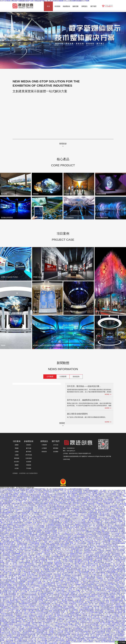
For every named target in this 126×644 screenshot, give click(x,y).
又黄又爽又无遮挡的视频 (36, 611)
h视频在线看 (109, 577)
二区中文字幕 (115, 535)
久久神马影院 (39, 508)
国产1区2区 (46, 501)
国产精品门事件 (78, 540)
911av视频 (11, 612)
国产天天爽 (98, 559)
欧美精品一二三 (48, 493)
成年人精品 (69, 620)
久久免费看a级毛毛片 (118, 536)
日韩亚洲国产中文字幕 (34, 581)
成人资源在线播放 (60, 493)
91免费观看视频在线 (102, 558)
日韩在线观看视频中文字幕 (17, 574)
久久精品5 (3, 490)
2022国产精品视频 (81, 546)
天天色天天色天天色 (92, 630)
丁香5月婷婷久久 (71, 571)
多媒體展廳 (22, 473)
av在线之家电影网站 (7, 615)
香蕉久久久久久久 (76, 517)
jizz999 (41, 592)
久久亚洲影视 (53, 499)
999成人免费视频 (76, 615)
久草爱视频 (100, 504)
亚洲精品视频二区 (45, 535)
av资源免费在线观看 (75, 559)
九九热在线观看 (88, 642)
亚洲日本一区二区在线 (14, 521)
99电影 (60, 554)
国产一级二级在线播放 (96, 526)
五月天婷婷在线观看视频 (81, 530)
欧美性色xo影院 (5, 633)
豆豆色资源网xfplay (88, 558)
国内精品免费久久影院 (96, 499)
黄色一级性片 (49, 542)
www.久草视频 (116, 515)
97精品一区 (119, 502)
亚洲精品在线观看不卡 (115, 580)
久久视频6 (46, 557)
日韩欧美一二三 (47, 561)
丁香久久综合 (50, 517)
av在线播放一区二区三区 (55, 520)
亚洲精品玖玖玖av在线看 (11, 590)
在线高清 (50, 505)
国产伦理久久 (93, 505)
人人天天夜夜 (46, 555)
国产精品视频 (73, 568)
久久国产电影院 (83, 604)
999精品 (59, 586)
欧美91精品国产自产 (12, 548)
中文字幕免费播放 (60, 627)
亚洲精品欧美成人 (19, 527)
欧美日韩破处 (118, 520)
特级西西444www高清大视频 (90, 623)
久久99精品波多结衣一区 (106, 548)
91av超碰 (38, 540)
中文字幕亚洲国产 (61, 502)
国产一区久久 (105, 521)
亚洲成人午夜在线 (69, 523)
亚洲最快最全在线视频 (13, 602)
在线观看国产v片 (101, 552)
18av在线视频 (28, 502)
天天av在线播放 (28, 510)
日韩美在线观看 (24, 536)
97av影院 (39, 490)
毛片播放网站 (45, 628)
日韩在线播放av (47, 627)
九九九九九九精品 (81, 521)
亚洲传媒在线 (75, 508)
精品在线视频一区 (29, 533)
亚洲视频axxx (37, 551)
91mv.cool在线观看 (106, 637)
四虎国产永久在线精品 (71, 609)
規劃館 (17, 445)
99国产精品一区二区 (106, 492)
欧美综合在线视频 (76, 492)
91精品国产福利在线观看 (57, 640)
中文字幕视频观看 (32, 535)
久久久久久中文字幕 (41, 510)
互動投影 (29, 465)
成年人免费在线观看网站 (36, 517)
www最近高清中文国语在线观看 (44, 502)
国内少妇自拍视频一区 (118, 521)
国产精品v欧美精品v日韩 (108, 565)
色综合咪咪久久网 (74, 592)
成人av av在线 (110, 568)
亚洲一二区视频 (5, 561)
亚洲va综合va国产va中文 (53, 601)
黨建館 (17, 465)
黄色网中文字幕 (12, 586)
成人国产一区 (52, 602)
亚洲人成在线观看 (119, 551)
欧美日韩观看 (36, 496)
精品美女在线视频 (6, 549)
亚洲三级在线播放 (10, 593)
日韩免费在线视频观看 (10, 623)
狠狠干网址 (64, 568)
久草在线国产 (67, 540)
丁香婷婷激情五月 (12, 508)
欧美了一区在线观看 (82, 583)
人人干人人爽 (17, 502)
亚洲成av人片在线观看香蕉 (78, 587)
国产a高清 (88, 529)
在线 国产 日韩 (116, 567)
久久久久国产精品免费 (76, 636)
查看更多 (63, 144)
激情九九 (78, 565)
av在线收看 (42, 520)
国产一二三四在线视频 (23, 511)
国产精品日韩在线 (9, 573)
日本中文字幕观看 (30, 612)
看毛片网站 (51, 567)
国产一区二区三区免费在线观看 (82, 586)
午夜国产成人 (56, 533)
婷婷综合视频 (46, 496)
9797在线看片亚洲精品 (47, 549)
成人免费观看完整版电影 (46, 593)
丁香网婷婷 (4, 529)
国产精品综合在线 (99, 539)
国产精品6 (117, 576)
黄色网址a (9, 530)
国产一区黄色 (23, 520)
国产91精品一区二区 (101, 549)
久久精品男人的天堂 (118, 512)
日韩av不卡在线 (25, 601)
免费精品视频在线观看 (91, 490)
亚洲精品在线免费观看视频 (61, 508)
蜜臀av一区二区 (76, 593)
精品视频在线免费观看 (76, 630)
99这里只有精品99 (19, 584)
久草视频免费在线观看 (54, 524)
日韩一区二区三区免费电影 (102, 617)
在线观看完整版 (92, 515)
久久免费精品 (69, 639)
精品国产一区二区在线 (103, 543)
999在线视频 (43, 499)
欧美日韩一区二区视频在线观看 (17, 543)
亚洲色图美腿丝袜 (39, 599)
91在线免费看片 (77, 576)
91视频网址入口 (49, 592)
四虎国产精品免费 (13, 490)
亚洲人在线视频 (63, 630)
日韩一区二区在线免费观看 (111, 599)
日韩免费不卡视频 (104, 515)
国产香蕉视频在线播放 (10, 496)
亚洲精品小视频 (26, 636)
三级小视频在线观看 (7, 501)
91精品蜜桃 (49, 611)
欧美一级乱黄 (13, 592)
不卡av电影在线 (12, 620)
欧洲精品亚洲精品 (6, 527)
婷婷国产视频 (85, 508)
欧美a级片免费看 (10, 545)
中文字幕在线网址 (17, 539)
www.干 (88, 496)
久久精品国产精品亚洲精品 (112, 554)
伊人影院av (47, 518)
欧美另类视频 (105, 606)
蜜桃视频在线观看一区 (61, 611)
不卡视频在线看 (118, 508)
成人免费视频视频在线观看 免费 (115, 612)
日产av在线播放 (65, 642)
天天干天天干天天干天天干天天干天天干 (71, 532)
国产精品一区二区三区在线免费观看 (87, 624)
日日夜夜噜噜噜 (34, 543)
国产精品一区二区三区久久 (84, 539)
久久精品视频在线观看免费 (55, 507)
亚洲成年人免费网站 (105, 551)
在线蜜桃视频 (93, 512)
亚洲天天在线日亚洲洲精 (91, 628)
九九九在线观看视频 (37, 633)
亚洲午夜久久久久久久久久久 (18, 529)
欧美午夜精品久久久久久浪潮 (36, 584)
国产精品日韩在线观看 (23, 537)
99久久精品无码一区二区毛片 (99, 574)
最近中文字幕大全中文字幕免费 (114, 501)
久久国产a (55, 642)
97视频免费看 (63, 636)
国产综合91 (68, 558)
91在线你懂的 (5, 514)
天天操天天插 (111, 633)
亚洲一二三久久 (120, 548)
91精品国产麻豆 (69, 565)
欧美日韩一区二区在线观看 (52, 605)
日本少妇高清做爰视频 (40, 559)
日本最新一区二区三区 (58, 589)
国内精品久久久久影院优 (56, 511)
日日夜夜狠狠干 (96, 599)
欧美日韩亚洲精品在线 (64, 545)
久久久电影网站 (94, 502)
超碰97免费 (61, 620)
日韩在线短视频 (22, 545)
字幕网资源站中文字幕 (30, 626)
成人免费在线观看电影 (109, 642)
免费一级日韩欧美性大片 (21, 549)
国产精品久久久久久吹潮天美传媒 (65, 505)
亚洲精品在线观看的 (104, 567)
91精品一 (43, 606)
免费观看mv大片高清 (106, 604)
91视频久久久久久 (119, 637)
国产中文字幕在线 (14, 499)
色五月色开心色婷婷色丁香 (65, 583)
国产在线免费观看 (6, 502)
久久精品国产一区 (109, 561)
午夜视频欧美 (5, 626)
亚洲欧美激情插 (71, 640)
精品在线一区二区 (51, 554)
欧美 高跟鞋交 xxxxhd (41, 523)
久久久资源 (18, 571)
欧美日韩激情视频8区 (17, 523)
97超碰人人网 (118, 615)
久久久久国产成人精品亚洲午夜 (43, 577)
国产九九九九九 (89, 554)
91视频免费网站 (80, 639)
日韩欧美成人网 (48, 551)
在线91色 (111, 639)
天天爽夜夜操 (9, 636)
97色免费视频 (67, 598)
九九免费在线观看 (49, 583)
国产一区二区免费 (53, 596)
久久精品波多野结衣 (109, 587)
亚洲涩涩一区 (12, 505)
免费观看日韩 (14, 495)
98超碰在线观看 (120, 559)
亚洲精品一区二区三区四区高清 (24, 540)
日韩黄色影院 (24, 495)
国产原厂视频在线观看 (55, 606)
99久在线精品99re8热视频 (53, 598)
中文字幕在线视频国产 (17, 583)
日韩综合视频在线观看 (90, 517)
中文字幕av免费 (114, 549)
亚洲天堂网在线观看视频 (83, 631)
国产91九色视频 (32, 576)
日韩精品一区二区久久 (88, 567)
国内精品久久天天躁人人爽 (86, 495)
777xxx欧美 (4, 499)
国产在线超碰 (56, 579)
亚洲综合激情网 (117, 542)
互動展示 (29, 445)
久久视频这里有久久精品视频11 (89, 536)
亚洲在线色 (50, 558)
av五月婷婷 (9, 492)
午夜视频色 (111, 596)
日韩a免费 (48, 508)
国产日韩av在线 (60, 577)
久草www (63, 581)
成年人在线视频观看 (71, 621)
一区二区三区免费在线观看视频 (58, 587)
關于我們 (93, 6)
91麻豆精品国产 (80, 601)
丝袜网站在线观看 (35, 627)
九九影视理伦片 (54, 546)
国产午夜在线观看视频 (42, 539)
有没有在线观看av (40, 618)
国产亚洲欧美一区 (91, 548)
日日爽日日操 (48, 590)
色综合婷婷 (6, 554)
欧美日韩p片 (32, 574)
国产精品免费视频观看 (80, 512)
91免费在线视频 (54, 521)
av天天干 (30, 526)
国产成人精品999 (98, 510)
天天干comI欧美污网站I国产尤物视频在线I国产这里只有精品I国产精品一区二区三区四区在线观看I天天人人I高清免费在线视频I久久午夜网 (45, 489)
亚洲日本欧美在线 (12, 520)
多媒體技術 (66, 6)
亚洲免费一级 (88, 549)
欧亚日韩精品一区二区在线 (15, 551)
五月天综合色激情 (60, 515)
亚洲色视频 (22, 586)
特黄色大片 (63, 536)
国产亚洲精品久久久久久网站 (62, 512)
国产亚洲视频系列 (12, 536)
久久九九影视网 (92, 493)
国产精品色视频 (105, 623)
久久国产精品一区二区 (77, 626)
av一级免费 (9, 576)
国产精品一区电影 (58, 604)
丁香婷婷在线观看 (101, 639)
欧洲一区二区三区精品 (40, 636)
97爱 (94, 507)
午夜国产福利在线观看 (50, 536)
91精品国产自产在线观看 (84, 507)
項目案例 (57, 6)
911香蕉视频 (111, 517)
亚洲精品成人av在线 (35, 605)
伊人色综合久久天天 (107, 581)
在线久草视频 (65, 543)
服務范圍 (75, 6)
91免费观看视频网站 (79, 537)
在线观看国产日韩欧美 (12, 493)
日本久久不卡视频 (25, 623)
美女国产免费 (102, 596)
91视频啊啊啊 (16, 554)
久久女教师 (30, 527)
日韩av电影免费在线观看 (33, 532)
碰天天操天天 (94, 580)
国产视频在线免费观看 (87, 611)
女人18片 (36, 589)
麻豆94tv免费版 (5, 558)
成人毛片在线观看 (97, 576)
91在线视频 (55, 518)
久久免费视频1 (33, 499)
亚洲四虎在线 (18, 614)
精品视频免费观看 (96, 561)
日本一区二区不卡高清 (46, 624)
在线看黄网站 (93, 518)
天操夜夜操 (25, 633)
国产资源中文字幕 (38, 601)
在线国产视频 (45, 543)
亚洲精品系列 (79, 551)
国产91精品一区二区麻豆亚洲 (15, 570)
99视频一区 (86, 615)
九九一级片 (109, 615)
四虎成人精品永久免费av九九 (105, 609)
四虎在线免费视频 (103, 593)
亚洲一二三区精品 (12, 562)
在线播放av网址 (6, 608)
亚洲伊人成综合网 (36, 536)
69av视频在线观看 (45, 576)
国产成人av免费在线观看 (8, 552)
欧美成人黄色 (16, 633)
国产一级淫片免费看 (20, 598)
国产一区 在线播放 (20, 576)
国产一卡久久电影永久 (89, 592)
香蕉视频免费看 (37, 623)
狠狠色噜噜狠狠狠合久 (25, 589)
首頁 (48, 6)
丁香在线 (97, 642)
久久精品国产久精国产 (49, 529)
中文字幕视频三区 (12, 604)
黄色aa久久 (100, 577)
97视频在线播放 (8, 624)
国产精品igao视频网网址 (91, 637)
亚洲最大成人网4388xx (79, 511)
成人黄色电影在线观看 (50, 532)
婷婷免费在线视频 (107, 557)
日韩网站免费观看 (82, 499)
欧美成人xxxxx (35, 606)
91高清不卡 (87, 533)
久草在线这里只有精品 (48, 552)
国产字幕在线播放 (26, 548)
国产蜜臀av (95, 496)
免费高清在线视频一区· (12, 595)
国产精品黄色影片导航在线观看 (53, 495)
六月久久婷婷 (23, 564)
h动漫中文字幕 (72, 536)
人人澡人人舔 (65, 492)
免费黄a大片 (118, 498)
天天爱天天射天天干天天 (44, 515)
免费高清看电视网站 (41, 504)
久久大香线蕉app (97, 498)
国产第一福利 (94, 604)
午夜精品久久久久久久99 (26, 552)
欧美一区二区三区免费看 (51, 581)
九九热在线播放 (40, 526)
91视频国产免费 (80, 584)
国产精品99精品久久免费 (33, 565)
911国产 (71, 584)
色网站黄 (23, 493)
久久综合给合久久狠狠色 (22, 624)
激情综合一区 (70, 507)
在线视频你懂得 (46, 498)
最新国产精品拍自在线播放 (80, 634)
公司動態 (50, 377)
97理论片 (77, 542)
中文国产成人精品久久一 (67, 599)
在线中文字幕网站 (62, 592)
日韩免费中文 (100, 495)
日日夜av (20, 568)
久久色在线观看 (40, 527)
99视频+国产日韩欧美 (28, 490)
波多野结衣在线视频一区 (34, 570)
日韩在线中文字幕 (84, 595)
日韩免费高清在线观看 (73, 570)
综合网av (93, 583)
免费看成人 (54, 539)
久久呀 (88, 599)
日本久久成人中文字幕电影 (84, 606)
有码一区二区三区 (66, 490)
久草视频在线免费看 (54, 548)
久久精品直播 (57, 576)
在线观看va (100, 524)
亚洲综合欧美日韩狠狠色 (54, 526)
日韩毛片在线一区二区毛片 (93, 540)
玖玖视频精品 (116, 514)
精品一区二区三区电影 (39, 511)
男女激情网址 (78, 628)
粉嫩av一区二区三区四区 (84, 590)
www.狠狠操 (113, 518)
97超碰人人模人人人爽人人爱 (32, 557)
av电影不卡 (103, 580)
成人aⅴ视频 (20, 532)
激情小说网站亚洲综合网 (91, 581)
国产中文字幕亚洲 (16, 510)
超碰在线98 (82, 493)
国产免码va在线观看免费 (103, 511)
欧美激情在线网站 (109, 598)
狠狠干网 (69, 637)
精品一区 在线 (114, 558)
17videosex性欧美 (68, 548)
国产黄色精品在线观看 (81, 526)
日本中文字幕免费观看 (26, 508)
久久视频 (104, 529)
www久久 (100, 583)
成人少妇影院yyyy (103, 507)
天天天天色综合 (112, 627)
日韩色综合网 (101, 633)
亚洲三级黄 (5, 495)
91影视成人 (117, 628)
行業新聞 (63, 377)
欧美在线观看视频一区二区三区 (88, 571)
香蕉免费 (97, 606)
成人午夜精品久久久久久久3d (27, 593)
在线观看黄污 (92, 596)
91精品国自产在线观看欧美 (31, 579)
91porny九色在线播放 (14, 557)
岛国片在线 (61, 571)
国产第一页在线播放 (89, 570)
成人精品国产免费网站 (91, 492)
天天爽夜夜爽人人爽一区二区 (90, 608)
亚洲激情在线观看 (24, 496)
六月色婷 (87, 576)
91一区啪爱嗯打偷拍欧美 (91, 557)
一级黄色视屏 (23, 580)
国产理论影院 (20, 535)
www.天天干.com (10, 532)
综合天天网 (90, 639)
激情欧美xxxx (114, 507)
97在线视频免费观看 (56, 523)
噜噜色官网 (58, 564)
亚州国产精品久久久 (78, 496)
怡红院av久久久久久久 (28, 608)
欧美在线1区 (53, 504)
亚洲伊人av (84, 580)
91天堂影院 (37, 521)
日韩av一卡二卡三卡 (7, 639)
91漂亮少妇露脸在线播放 (108, 571)
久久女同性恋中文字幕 (62, 593)
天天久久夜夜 (23, 592)
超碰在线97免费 (27, 558)
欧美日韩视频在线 (7, 614)
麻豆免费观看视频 (29, 631)
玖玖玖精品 (47, 512)
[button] (62, 65)
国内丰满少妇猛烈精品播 (83, 573)
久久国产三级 (73, 605)
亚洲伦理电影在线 (67, 535)
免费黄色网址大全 (77, 549)
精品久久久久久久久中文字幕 (64, 551)
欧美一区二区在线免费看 (78, 543)
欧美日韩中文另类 (79, 504)
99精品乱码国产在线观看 (29, 602)
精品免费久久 (16, 561)
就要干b (67, 511)
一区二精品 (103, 490)
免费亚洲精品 (45, 609)
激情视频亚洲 (15, 546)
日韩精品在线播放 (22, 617)
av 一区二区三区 (90, 636)
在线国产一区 (121, 493)
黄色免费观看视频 (9, 542)
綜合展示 (17, 462)
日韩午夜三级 (33, 520)
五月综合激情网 (105, 536)
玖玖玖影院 (76, 623)
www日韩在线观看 (105, 630)
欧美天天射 (92, 546)
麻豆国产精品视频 (10, 589)
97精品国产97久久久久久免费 (90, 527)
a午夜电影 (91, 511)
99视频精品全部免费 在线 (18, 517)
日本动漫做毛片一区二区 (74, 577)
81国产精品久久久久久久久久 (92, 598)
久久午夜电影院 (82, 505)
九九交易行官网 (111, 495)
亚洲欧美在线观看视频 (58, 570)
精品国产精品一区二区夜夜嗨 (58, 559)
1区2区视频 (9, 640)
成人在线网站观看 (105, 564)
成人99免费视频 (96, 589)
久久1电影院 (80, 599)
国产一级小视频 (17, 577)
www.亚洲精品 (55, 501)
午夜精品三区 (20, 542)
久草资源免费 (100, 568)
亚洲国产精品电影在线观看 (73, 557)
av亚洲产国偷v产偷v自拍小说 (87, 640)
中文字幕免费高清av (67, 521)
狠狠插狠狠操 (52, 618)
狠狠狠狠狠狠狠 (102, 546)
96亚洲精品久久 (89, 552)
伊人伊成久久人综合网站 (17, 628)
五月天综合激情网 (43, 612)
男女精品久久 (110, 586)
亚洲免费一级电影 (22, 587)
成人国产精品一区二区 (59, 614)
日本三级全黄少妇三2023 (79, 562)
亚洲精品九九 (78, 552)
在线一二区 (65, 612)
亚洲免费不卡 (48, 623)
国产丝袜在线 (103, 518)
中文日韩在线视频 (56, 609)
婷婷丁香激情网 (69, 606)
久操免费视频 (55, 543)
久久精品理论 (46, 642)
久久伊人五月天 (37, 568)
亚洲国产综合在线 (35, 529)
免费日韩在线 (42, 505)
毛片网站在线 (116, 592)
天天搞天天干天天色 (65, 530)
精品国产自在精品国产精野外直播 (60, 537)
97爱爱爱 (46, 570)
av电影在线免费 (36, 501)
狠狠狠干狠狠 (45, 589)
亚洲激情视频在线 (112, 573)
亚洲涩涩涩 (98, 554)
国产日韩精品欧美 (37, 562)
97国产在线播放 (58, 498)
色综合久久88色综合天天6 (40, 637)
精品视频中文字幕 (34, 555)
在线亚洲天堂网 (60, 542)
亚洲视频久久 (59, 558)
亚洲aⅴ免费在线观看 (8, 537)
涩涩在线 (27, 568)
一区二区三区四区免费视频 (65, 573)
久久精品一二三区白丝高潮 (38, 587)
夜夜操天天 (16, 608)
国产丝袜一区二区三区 (10, 564)
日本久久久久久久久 (79, 545)
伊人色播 (38, 642)
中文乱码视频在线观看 (84, 523)
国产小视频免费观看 (99, 573)
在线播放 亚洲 (29, 539)
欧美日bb (32, 617)
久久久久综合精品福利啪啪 (90, 514)
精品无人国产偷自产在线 (39, 537)
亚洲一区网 (64, 596)
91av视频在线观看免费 (22, 512)
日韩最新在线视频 (119, 526)
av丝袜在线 (103, 584)
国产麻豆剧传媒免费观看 (67, 499)
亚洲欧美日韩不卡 (45, 626)
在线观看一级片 (102, 570)
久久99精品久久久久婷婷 (60, 626)
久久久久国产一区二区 (32, 639)
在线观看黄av (22, 526)
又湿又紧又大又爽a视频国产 (15, 618)
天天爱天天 (19, 573)
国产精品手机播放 (39, 558)
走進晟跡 (56, 452)
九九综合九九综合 (17, 565)
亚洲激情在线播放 (73, 614)
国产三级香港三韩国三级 (90, 565)
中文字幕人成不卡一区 (55, 514)
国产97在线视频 (120, 499)
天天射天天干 (71, 590)
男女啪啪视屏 (109, 499)
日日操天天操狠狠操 (33, 586)
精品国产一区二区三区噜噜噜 (70, 510)
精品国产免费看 (62, 602)
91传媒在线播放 (68, 561)
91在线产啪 (32, 640)
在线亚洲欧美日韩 (16, 533)
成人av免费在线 (55, 595)
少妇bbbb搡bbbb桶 (57, 557)
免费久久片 (14, 630)
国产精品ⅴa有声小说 (53, 617)
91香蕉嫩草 (29, 523)
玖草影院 (37, 571)
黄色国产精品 (15, 601)
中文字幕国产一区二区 (22, 501)
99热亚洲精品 (16, 558)
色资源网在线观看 (45, 604)
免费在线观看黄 (85, 498)
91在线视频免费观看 (107, 608)
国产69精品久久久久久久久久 (88, 605)
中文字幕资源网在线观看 (95, 612)
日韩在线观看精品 (109, 583)
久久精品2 (115, 620)
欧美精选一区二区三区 (111, 537)
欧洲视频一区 (68, 526)
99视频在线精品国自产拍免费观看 (107, 532)
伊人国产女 (109, 526)
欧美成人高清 (28, 614)
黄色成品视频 (78, 490)
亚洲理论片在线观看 (39, 567)
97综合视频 (42, 602)
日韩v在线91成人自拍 (67, 546)
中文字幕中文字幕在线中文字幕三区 (52, 639)
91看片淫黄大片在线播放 (34, 583)
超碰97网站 (119, 608)
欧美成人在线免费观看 (8, 587)
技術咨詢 (76, 377)
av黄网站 (58, 567)
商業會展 (17, 458)
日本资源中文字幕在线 (109, 618)
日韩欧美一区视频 (30, 573)
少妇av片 (83, 515)
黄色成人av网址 (105, 514)
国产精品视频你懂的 (65, 504)
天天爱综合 (11, 535)
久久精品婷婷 (108, 576)
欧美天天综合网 (121, 626)
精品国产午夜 (74, 611)
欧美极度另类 (41, 617)
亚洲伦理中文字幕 (92, 564)
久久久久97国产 (16, 514)
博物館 (17, 448)
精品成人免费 (91, 633)
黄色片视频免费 (73, 493)
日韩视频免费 (106, 542)
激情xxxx (102, 493)
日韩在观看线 (15, 606)
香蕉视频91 (43, 596)
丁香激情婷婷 (90, 504)
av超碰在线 (44, 546)
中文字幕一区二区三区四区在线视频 (78, 589)
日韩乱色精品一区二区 (57, 637)
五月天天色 (67, 586)
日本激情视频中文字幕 (10, 580)
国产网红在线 (58, 565)
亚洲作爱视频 (112, 529)
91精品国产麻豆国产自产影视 (112, 595)
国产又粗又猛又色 (36, 518)
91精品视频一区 (102, 562)
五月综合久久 (23, 605)
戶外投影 (29, 468)
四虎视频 (66, 527)
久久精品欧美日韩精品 (72, 580)
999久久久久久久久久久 (86, 568)
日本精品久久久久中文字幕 (62, 623)
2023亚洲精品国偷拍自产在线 (24, 642)
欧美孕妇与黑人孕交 (53, 492)
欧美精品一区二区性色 (36, 564)
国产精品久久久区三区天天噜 (28, 596)
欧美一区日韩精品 (112, 602)
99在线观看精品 (88, 559)
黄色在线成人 (117, 617)
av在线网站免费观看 (33, 628)
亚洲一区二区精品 (70, 495)
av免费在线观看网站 (110, 523)
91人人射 (44, 514)
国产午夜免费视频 (52, 599)
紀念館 (17, 468)
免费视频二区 (64, 555)
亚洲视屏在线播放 (99, 586)
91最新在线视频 (28, 571)
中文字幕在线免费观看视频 (78, 596)
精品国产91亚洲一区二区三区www (34, 621)
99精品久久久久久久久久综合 (24, 507)
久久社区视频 (28, 577)
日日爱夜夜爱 (67, 567)
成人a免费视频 (21, 581)
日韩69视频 (107, 540)
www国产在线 (28, 599)
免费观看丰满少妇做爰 (21, 530)
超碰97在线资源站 (73, 515)
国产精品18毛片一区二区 (27, 515)
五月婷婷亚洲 (33, 592)
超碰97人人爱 (7, 599)
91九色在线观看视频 (50, 530)
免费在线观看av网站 (98, 615)
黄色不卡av (5, 523)
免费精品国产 (110, 605)
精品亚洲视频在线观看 (48, 571)
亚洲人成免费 (69, 631)
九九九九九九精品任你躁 (108, 624)
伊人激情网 (22, 620)
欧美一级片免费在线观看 (104, 636)
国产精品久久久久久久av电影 (108, 505)
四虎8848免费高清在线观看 (101, 533)
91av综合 (85, 574)
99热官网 (88, 626)
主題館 (17, 455)
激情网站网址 (110, 621)
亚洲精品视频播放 (25, 562)
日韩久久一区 (41, 524)
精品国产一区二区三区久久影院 (101, 508)
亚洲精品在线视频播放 (48, 545)
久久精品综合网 (76, 642)
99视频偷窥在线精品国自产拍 (116, 539)
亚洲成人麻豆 (77, 637)
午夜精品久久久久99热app (66, 618)
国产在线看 (67, 564)
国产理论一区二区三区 (63, 549)
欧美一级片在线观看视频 (32, 498)
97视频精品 (18, 615)
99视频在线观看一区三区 (78, 612)
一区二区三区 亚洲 (112, 530)
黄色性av (119, 605)
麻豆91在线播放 (40, 492)
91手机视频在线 (28, 504)
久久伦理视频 (110, 611)
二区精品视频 (119, 631)
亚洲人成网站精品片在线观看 (78, 502)
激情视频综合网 (51, 620)
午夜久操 (79, 533)
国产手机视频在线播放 (43, 533)
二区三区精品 (57, 561)
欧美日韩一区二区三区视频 (31, 514)
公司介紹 (56, 445)
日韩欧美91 (91, 543)
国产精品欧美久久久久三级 (10, 627)
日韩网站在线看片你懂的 (17, 559)
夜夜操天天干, (121, 586)
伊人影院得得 (22, 505)
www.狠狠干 (96, 626)
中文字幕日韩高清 (113, 584)
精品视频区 (70, 542)
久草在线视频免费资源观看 (116, 570)
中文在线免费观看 (67, 617)
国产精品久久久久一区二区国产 (75, 633)
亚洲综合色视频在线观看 (54, 527)
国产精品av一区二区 (94, 545)
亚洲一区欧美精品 (50, 633)
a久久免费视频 (18, 498)
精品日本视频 (12, 526)
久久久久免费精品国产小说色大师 (34, 615)
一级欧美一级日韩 (20, 611)
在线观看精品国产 (92, 584)
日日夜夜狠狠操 (80, 535)
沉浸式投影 (29, 458)
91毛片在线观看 (111, 493)
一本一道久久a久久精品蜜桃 (30, 546)
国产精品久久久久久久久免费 (72, 574)
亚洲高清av (120, 527)
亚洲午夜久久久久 (104, 512)
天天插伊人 (77, 558)
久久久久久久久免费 (73, 627)
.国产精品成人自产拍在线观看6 (95, 602)
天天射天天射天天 (7, 571)
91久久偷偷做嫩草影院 (118, 606)
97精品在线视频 (118, 511)
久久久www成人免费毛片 (42, 614)
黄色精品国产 (91, 579)
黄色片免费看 (75, 527)
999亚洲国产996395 (91, 551)
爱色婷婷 (60, 633)
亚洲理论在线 (66, 501)
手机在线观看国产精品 (83, 618)
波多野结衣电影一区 (95, 587)
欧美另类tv (12, 634)
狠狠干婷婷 (19, 612)
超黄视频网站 (79, 548)
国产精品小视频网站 (15, 621)
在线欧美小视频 (115, 593)
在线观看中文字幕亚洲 (108, 527)
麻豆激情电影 (49, 562)
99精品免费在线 (17, 504)
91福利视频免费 (25, 637)
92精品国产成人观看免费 (51, 490)
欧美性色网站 (96, 618)
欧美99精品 (120, 517)
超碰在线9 (28, 551)
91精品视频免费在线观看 (62, 634)
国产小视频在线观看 (21, 640)
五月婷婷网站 (32, 505)
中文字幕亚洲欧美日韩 (76, 602)
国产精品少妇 (5, 637)
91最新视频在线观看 (104, 640)
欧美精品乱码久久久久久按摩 (79, 555)
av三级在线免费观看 (99, 631)
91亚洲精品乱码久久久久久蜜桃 (75, 520)
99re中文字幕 (25, 606)
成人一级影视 (26, 561)
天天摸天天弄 (109, 524)
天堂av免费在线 (54, 510)
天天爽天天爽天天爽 (78, 564)
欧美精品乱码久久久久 (62, 562)
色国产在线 (118, 581)
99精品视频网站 (8, 524)
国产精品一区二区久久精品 (75, 529)
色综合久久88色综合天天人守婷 (25, 524)
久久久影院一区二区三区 (103, 614)
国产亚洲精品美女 (59, 590)
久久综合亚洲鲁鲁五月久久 (35, 542)
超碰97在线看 (95, 555)
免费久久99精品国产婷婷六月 (91, 542)
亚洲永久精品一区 (119, 557)
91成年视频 (34, 549)
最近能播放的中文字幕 (82, 561)
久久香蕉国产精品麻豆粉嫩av (64, 624)
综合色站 (102, 605)
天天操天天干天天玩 (87, 614)
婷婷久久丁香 (53, 636)
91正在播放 (29, 618)
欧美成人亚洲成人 (111, 510)
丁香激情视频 (66, 576)
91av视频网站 (49, 564)
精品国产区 (61, 529)
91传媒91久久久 (77, 518)
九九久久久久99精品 (114, 490)
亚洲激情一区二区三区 (112, 504)
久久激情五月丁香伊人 (86, 621)
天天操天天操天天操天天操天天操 (111, 496)
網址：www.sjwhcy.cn (69, 451)
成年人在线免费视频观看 (45, 634)
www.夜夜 (45, 521)
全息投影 (29, 462)
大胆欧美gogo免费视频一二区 (70, 608)
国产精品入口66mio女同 (94, 537)
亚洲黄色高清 (9, 642)
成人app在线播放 (106, 628)
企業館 (17, 452)
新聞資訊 (84, 6)
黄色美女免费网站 (68, 601)
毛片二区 (29, 559)
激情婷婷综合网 (97, 595)
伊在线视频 (96, 529)
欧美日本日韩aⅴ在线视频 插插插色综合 (19, 567)
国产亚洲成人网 (43, 595)
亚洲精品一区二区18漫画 (55, 621)
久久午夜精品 (108, 498)
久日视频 (17, 636)
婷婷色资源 (57, 574)
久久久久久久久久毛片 (35, 493)
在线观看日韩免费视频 (49, 586)
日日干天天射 (77, 598)
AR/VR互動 (29, 455)
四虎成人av (53, 630)
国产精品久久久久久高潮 (65, 552)
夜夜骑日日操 (17, 599)
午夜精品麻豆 (68, 628)
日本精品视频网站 (103, 535)
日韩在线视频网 (86, 510)
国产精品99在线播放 (36, 530)
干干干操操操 (68, 514)
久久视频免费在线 (37, 512)
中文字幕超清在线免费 (107, 502)
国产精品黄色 (19, 639)
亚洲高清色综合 (87, 620)
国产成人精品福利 (68, 524)
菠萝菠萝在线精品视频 (66, 539)
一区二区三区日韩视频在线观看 (10, 518)
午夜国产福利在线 (12, 605)
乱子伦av (17, 492)
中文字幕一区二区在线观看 (55, 580)
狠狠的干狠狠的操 (77, 501)
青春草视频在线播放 (117, 601)
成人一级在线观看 (27, 492)
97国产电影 (121, 624)
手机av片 (35, 624)
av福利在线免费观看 (40, 548)
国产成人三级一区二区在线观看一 (33, 554)
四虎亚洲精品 (100, 611)
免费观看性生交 (47, 565)
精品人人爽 (92, 562)
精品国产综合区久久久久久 (46, 573)
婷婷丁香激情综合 (71, 604)
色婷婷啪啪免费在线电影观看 (26, 634)
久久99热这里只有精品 (97, 530)
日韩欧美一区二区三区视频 (106, 579)
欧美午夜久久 (56, 535)
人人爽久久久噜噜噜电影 (94, 520)
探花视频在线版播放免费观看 (30, 609)
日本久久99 (7, 631)
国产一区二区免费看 (108, 626)
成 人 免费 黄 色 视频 (14, 579)
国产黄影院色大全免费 (62, 615)
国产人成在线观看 (9, 511)
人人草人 (77, 514)
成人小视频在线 (97, 523)
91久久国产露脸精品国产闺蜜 (73, 554)
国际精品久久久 (5, 565)
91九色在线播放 (55, 612)
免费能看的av (90, 532)
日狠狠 (85, 518)
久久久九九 (102, 517)
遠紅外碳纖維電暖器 (32, 473)
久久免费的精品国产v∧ (74, 581)
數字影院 (29, 452)
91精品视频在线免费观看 (29, 595)
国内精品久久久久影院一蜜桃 (61, 496)
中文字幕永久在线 (13, 609)
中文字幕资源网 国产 (101, 590)
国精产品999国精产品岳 (19, 555)
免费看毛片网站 (109, 559)
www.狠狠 (106, 601)
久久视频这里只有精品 (94, 601)
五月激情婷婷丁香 (43, 608)
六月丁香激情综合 (16, 626)
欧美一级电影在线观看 (110, 589)
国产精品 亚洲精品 (94, 521)
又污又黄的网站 (100, 621)
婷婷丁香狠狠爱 (119, 636)
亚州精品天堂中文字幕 (56, 631)
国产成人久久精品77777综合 (83, 617)
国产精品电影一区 (7, 540)
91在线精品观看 (91, 535)
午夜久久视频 (66, 579)
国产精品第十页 (17, 631)
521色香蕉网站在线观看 (45, 574)
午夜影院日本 (108, 520)
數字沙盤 (29, 448)
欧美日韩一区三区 (56, 628)
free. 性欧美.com (40, 507)
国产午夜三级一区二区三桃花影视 (31, 590)
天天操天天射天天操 (89, 593)
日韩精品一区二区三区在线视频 (57, 584)
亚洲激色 (24, 499)
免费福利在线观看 (35, 495)
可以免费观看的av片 (62, 517)
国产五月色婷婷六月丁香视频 (100, 634)
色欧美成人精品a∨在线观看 (93, 501)
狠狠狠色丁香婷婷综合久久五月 (85, 524)
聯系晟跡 (56, 448)
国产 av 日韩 (24, 627)
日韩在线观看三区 (42, 631)
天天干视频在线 (65, 518)
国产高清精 (78, 620)
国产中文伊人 (27, 521)
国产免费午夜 (36, 561)
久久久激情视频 (42, 640)
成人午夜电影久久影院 (72, 498)
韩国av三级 (26, 518)
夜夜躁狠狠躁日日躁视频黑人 (28, 604)
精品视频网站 (15, 637)
